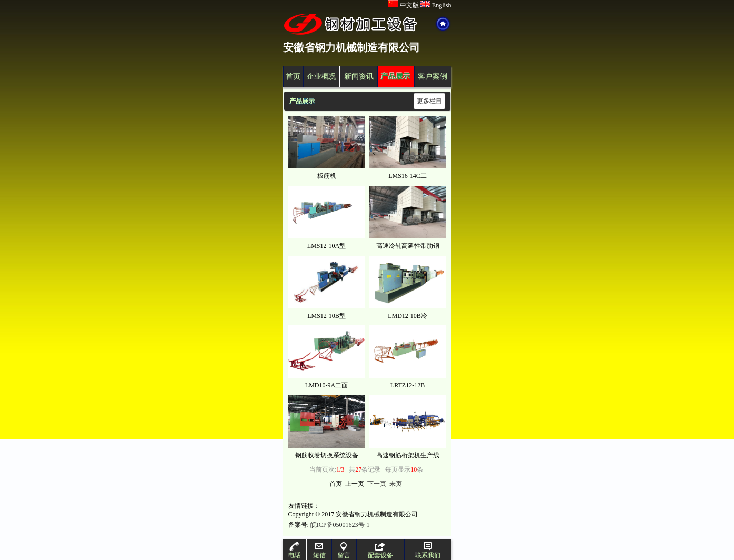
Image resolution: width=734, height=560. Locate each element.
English (436, 5)
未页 (396, 484)
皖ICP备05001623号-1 (340, 525)
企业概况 (321, 77)
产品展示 (396, 77)
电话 (295, 551)
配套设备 (380, 551)
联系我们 (428, 551)
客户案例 (433, 77)
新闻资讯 (359, 77)
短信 (319, 551)
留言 (344, 551)
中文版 (403, 5)
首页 (293, 77)
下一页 (377, 484)
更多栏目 (429, 101)
